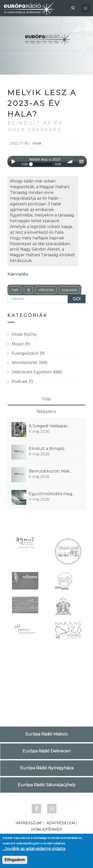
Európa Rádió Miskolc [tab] (47, 734)
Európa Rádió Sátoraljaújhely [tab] (47, 785)
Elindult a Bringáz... (48, 449)
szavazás (69, 290)
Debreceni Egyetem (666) (37, 372)
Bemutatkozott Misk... (50, 471)
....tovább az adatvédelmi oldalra (34, 849)
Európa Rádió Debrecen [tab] (47, 751)
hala (15, 290)
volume (70, 161)
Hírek (37, 143)
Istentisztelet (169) (30, 363)
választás (46, 290)
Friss (47, 399)
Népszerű (47, 412)
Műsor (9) (21, 344)
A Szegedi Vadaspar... (49, 426)
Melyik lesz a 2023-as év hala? (42, 103)
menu (81, 161)
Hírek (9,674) (24, 334)
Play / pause (13, 161)
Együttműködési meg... (52, 494)
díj (28, 290)
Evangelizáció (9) (28, 353)
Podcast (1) (22, 381)
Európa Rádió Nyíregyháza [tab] (47, 768)
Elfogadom (15, 860)
